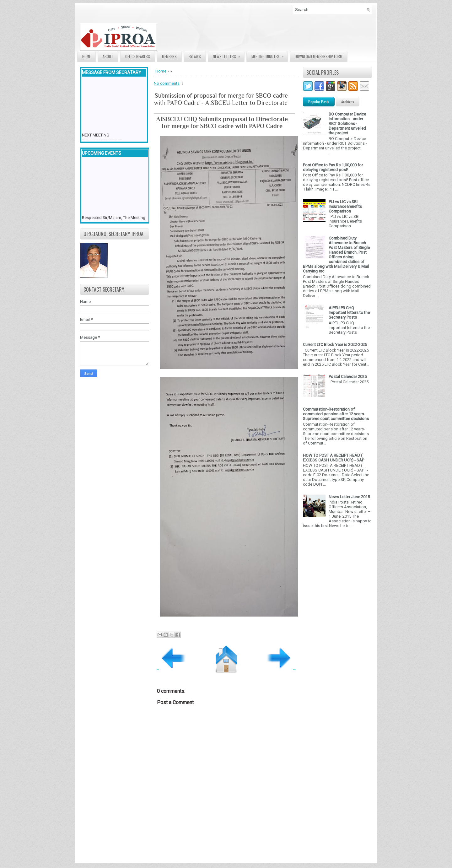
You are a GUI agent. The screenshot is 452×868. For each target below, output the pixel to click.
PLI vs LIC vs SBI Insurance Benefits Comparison (345, 206)
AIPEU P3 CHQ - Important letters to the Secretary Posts (349, 313)
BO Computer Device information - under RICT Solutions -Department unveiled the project (347, 124)
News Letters (229, 55)
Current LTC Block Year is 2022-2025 (335, 345)
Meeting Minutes (269, 55)
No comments (167, 83)
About (108, 56)
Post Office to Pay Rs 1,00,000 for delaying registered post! (333, 167)
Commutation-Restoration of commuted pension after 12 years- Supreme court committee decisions (336, 414)
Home (86, 56)
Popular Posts (319, 102)
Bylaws (195, 56)
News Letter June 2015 (349, 497)
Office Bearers (138, 56)
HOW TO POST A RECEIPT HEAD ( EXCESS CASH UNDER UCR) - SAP (334, 458)
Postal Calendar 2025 (348, 377)
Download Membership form (319, 56)
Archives (348, 102)
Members (169, 56)
